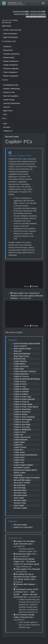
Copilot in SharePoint (22, 412)
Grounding (18, 475)
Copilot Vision (19, 457)
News (5, 124)
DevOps (9, 26)
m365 (38, 12)
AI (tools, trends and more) (12, 30)
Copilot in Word (20, 432)
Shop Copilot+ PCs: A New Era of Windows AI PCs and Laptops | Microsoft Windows (27, 296)
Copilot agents (19, 364)
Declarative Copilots (22, 468)
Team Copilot (19, 505)
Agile (4, 26)
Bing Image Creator (21, 356)
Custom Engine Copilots (23, 465)
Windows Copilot (20, 508)
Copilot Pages (19, 442)
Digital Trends (8, 111)
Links (5, 114)
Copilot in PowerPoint (22, 409)
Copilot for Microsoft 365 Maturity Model (30, 379)
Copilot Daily (19, 369)
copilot (21, 12)
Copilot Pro (18, 445)
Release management (11, 76)
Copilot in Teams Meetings (24, 417)
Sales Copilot (19, 498)
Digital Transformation (11, 37)
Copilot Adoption (20, 361)
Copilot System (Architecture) (25, 455)
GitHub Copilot (20, 473)
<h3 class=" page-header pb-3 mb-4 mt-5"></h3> (24, 275)
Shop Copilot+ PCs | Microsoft (28, 569)
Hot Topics (7, 127)
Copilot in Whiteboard (22, 430)
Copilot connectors (21, 366)
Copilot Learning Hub (22, 437)
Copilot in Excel (20, 381)
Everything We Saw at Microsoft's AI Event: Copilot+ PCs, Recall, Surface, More (25, 577)
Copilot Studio (19, 452)
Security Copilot (20, 500)
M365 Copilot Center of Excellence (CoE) (30, 478)
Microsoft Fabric (20, 490)
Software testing (9, 58)
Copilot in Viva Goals (22, 424)
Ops (10, 23)
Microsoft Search (20, 495)
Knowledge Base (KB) (11, 85)
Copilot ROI (18, 450)
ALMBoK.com (8, 131)
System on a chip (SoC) (23, 527)
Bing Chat (18, 351)
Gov (3, 23)
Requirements (8, 50)
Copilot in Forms (20, 384)
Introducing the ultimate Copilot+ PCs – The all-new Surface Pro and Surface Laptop (26, 562)
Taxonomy (7, 107)
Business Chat (19, 359)
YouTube (35, 286)
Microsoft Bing (19, 485)
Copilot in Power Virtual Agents (26, 407)
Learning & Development (12, 103)
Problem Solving (9, 100)
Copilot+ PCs (19, 462)
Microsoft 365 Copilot (22, 480)
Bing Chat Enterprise (22, 354)
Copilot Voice (19, 460)
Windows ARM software (25, 584)
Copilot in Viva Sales (22, 427)
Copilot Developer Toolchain (25, 371)
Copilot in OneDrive (21, 389)
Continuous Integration (11, 69)
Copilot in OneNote (21, 392)
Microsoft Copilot (12, 137)
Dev (6, 23)
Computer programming (11, 54)
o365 (21, 14)
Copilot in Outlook (21, 394)
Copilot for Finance (21, 376)
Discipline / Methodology (11, 89)
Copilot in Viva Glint (22, 422)
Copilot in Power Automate (24, 399)
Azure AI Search (20, 346)
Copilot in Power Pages (23, 404)
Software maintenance (11, 61)
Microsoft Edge (20, 488)
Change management (10, 65)
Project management (10, 72)
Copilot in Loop (20, 387)
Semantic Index (20, 503)
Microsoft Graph (20, 493)
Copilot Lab (18, 435)
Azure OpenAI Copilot (22, 349)
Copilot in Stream (21, 414)
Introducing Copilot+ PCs (26, 554)
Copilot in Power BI (21, 402)
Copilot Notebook (21, 440)
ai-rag (38, 14)
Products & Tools (9, 92)
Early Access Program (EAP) (25, 470)
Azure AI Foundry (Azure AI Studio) (28, 344)
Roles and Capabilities (11, 96)
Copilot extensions (21, 374)
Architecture (7, 47)
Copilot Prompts (20, 447)
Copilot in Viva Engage (23, 419)
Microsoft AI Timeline (22, 483)
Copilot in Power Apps (22, 397)
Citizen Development (10, 34)
